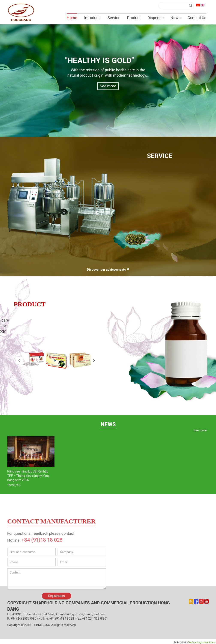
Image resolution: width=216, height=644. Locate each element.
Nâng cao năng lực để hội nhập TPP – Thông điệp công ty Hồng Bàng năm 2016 (28, 476)
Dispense (156, 18)
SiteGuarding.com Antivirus (202, 642)
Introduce (92, 18)
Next (94, 361)
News (176, 18)
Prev (19, 361)
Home (72, 18)
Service (114, 18)
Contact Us (197, 18)
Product (134, 18)
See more (108, 86)
